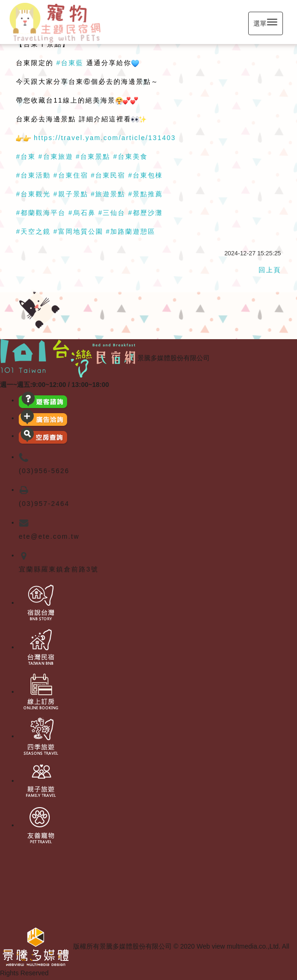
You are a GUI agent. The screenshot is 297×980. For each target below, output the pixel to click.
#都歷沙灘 (145, 213)
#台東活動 (33, 175)
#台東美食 (130, 156)
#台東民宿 (108, 175)
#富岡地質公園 (78, 231)
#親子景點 (71, 194)
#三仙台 (112, 213)
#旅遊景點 (108, 194)
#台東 (26, 156)
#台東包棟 (145, 175)
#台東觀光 (33, 194)
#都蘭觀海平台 (41, 213)
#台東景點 (93, 156)
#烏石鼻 (82, 213)
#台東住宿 (71, 175)
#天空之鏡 (33, 231)
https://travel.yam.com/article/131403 (105, 138)
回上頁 (270, 270)
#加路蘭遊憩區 (131, 231)
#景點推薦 (145, 194)
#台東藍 (70, 63)
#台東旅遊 (56, 156)
